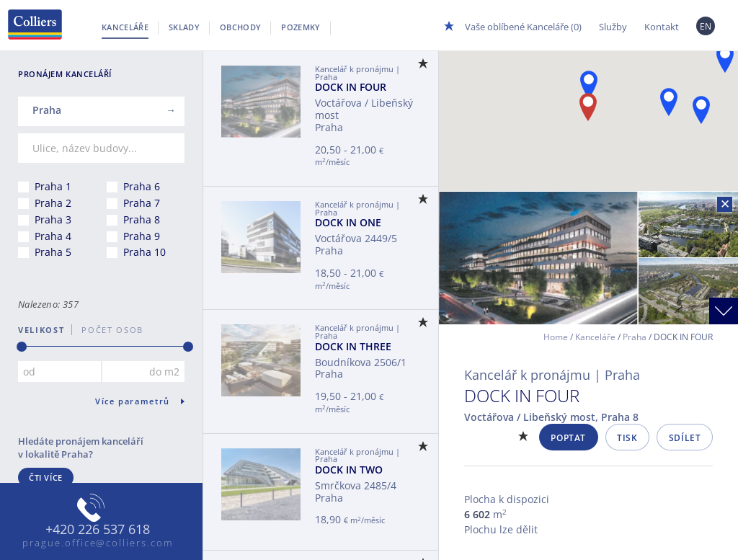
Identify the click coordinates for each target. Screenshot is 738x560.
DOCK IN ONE (348, 222)
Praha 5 (53, 252)
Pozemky (301, 27)
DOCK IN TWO (349, 470)
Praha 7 (142, 203)
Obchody (240, 27)
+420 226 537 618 (98, 530)
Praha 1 (53, 186)
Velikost (41, 330)
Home (556, 337)
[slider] (22, 347)
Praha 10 (145, 252)
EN (706, 26)
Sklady (184, 27)
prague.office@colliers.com (98, 543)
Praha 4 (53, 236)
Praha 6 (142, 186)
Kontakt (662, 27)
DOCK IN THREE (353, 346)
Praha (635, 337)
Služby (613, 27)
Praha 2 (53, 203)
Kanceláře (125, 27)
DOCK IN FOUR (351, 87)
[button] (589, 85)
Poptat (568, 438)
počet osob (108, 330)
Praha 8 (142, 219)
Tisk (627, 438)
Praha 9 (142, 236)
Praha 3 (53, 219)
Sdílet (685, 438)
